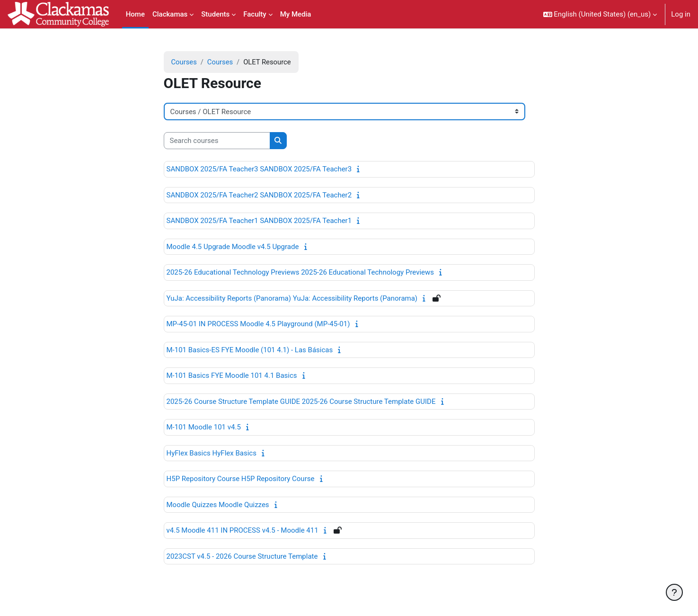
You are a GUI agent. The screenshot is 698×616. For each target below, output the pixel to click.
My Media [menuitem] (296, 14)
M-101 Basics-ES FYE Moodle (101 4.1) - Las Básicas (250, 350)
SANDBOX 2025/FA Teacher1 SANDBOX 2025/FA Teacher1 (259, 221)
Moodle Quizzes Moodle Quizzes (218, 505)
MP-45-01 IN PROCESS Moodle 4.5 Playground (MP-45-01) (258, 324)
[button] (600, 14)
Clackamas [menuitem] (170, 14)
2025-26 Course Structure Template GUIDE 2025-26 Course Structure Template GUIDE (301, 402)
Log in (681, 14)
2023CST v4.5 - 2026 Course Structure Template (242, 556)
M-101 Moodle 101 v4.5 (204, 428)
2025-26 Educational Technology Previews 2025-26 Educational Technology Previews (300, 273)
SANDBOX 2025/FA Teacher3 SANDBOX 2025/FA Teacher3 (259, 170)
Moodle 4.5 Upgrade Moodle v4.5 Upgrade (233, 247)
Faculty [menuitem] (255, 14)
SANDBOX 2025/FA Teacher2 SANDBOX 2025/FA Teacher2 (259, 195)
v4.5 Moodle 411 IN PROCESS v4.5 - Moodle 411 (243, 531)
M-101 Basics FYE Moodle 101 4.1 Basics (232, 376)
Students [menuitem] (215, 14)
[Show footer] (674, 592)
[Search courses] (217, 141)
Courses (184, 62)
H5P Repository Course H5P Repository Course (241, 479)
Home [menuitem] (135, 14)
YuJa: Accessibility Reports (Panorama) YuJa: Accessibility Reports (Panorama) (292, 298)
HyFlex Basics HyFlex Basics (212, 453)
